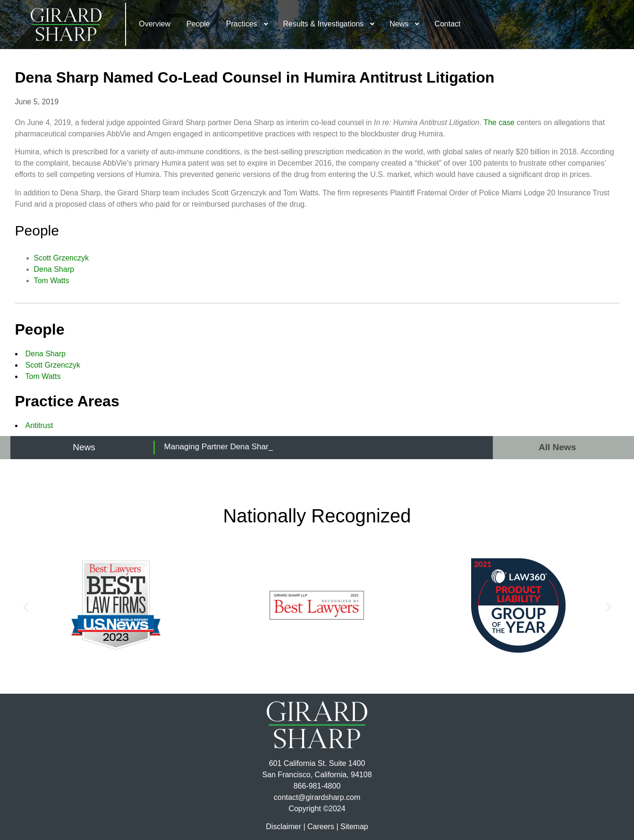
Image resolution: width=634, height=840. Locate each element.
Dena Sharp (54, 269)
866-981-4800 (317, 786)
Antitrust (39, 425)
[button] (26, 607)
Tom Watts (52, 281)
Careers (321, 827)
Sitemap (354, 827)
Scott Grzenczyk (61, 258)
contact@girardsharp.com (317, 797)
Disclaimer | (285, 827)
